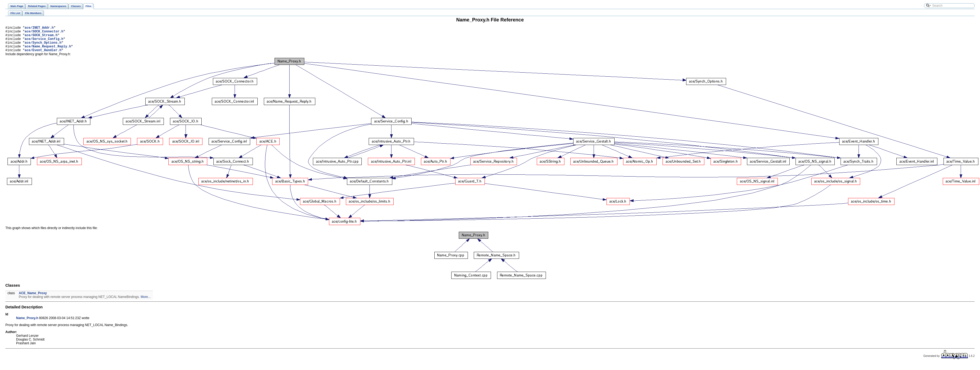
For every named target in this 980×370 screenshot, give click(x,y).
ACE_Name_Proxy (33, 299)
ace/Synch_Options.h (43, 46)
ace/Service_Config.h (44, 42)
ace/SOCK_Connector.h (44, 33)
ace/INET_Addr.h (39, 28)
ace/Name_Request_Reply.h (48, 51)
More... (145, 302)
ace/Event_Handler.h (43, 56)
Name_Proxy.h (27, 324)
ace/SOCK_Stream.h (41, 37)
